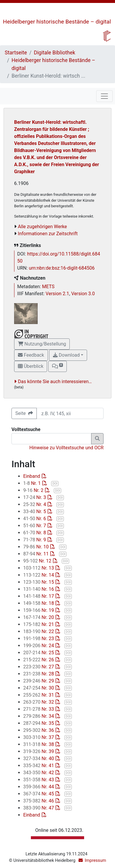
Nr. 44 (39, 787)
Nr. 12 (38, 561)
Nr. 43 (39, 780)
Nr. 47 (39, 808)
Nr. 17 (39, 596)
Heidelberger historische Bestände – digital (57, 22)
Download (66, 355)
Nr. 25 (39, 653)
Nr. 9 (35, 540)
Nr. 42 (39, 773)
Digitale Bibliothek (55, 53)
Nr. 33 (39, 709)
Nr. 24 (39, 646)
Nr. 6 (35, 519)
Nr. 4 (35, 504)
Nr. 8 (35, 533)
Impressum (95, 861)
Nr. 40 (39, 758)
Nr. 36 (39, 730)
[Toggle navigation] (104, 96)
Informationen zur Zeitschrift (48, 234)
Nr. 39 (39, 751)
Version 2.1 (57, 294)
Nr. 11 (36, 554)
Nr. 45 (39, 794)
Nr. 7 (35, 526)
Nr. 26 (39, 660)
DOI (55, 484)
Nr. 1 (32, 483)
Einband (32, 476)
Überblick (31, 366)
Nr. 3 (35, 497)
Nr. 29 (39, 681)
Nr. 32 (39, 702)
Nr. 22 (39, 631)
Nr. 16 (39, 589)
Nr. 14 (39, 575)
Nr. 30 (39, 688)
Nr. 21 (39, 624)
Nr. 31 (39, 695)
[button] (57, 366)
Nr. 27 (39, 667)
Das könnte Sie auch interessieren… (55, 382)
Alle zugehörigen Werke (42, 227)
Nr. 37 (39, 737)
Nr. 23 (39, 639)
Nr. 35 (39, 723)
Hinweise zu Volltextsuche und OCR (66, 448)
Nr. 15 (39, 582)
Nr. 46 (39, 801)
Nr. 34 (39, 716)
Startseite (16, 53)
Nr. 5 (35, 511)
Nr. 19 (39, 610)
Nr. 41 (39, 766)
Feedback (31, 355)
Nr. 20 (39, 617)
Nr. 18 (39, 603)
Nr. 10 (36, 547)
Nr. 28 (39, 674)
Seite (24, 413)
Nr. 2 (34, 490)
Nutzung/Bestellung (42, 344)
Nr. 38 (39, 744)
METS (48, 287)
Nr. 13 (39, 568)
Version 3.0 (83, 294)
